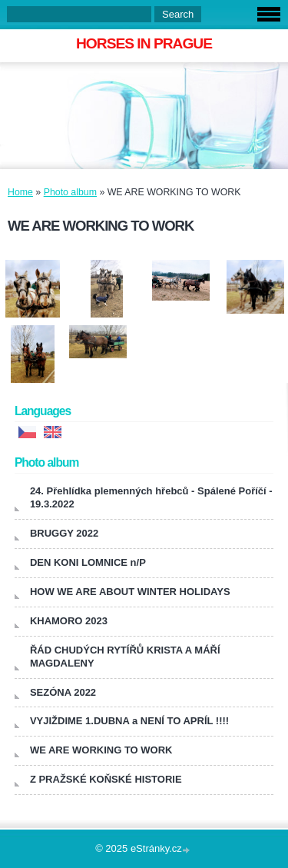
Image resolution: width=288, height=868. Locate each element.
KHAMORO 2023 (69, 621)
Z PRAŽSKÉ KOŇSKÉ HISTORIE (106, 779)
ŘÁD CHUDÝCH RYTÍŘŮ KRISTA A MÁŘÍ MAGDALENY (125, 657)
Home (20, 192)
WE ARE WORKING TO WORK (101, 750)
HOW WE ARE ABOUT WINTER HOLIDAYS (130, 592)
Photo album (70, 192)
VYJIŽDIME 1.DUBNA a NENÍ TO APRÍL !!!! (129, 721)
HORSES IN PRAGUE (144, 43)
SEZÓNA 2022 (63, 692)
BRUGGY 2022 (64, 533)
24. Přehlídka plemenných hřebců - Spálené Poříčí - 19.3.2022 (151, 497)
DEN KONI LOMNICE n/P (88, 562)
